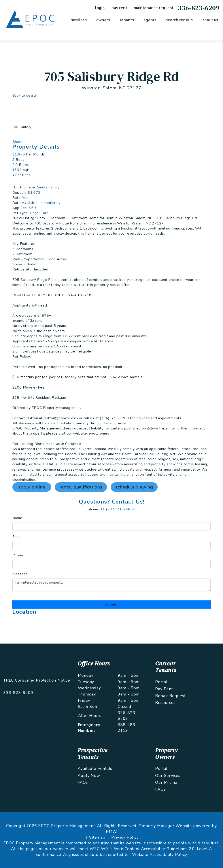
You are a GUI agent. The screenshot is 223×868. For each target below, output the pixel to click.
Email (17, 537)
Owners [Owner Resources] (103, 20)
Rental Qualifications (81, 487)
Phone (18, 555)
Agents (150, 20)
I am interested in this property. (112, 585)
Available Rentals (95, 768)
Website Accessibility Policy (159, 855)
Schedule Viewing (134, 487)
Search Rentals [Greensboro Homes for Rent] (179, 20)
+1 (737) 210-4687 (118, 509)
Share (18, 142)
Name (17, 518)
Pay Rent (164, 689)
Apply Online (32, 487)
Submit (112, 604)
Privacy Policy (125, 837)
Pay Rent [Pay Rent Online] (119, 8)
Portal (161, 682)
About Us (210, 20)
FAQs (83, 782)
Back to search (25, 96)
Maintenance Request (154, 8)
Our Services (168, 776)
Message (20, 574)
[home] (31, 20)
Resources (165, 703)
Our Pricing (166, 782)
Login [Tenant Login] (100, 8)
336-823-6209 (199, 8)
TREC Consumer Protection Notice (37, 680)
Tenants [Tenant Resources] (127, 20)
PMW (111, 832)
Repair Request (170, 696)
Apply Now (89, 776)
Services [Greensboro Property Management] (79, 20)
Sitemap (97, 837)
